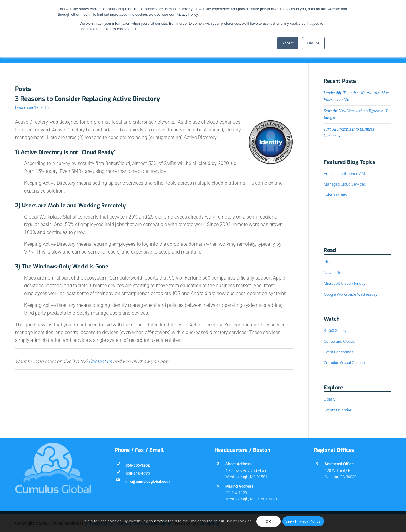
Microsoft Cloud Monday (344, 283)
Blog (328, 262)
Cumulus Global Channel (345, 363)
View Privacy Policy (303, 521)
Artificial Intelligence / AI (344, 174)
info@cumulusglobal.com (148, 481)
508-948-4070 (138, 474)
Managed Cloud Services (345, 184)
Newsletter (333, 273)
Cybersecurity (335, 195)
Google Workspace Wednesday (351, 294)
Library (330, 399)
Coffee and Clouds (339, 341)
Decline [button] (313, 43)
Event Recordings (339, 352)
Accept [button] (288, 43)
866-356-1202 (138, 465)
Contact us (100, 361)
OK (268, 522)
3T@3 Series (335, 331)
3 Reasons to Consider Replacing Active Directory (88, 99)
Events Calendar (338, 410)
